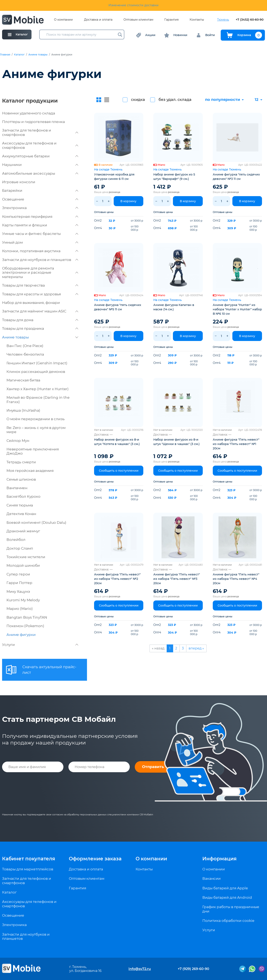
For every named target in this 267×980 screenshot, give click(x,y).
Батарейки (40, 190)
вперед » (196, 648)
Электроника (40, 208)
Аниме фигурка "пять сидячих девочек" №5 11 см (118, 307)
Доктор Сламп (20, 548)
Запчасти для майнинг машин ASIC (40, 311)
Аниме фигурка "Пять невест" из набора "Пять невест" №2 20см (117, 579)
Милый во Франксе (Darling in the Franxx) (38, 400)
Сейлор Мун (18, 441)
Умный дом (40, 242)
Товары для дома (40, 320)
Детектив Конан (21, 514)
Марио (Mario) (20, 609)
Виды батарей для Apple (225, 888)
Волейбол (16, 540)
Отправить (153, 767)
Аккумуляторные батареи (40, 156)
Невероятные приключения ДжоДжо (33, 451)
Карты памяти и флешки (40, 225)
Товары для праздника (40, 328)
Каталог (19, 55)
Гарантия (171, 20)
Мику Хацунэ (18, 592)
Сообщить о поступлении (119, 471)
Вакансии (212, 878)
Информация (219, 859)
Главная (5, 55)
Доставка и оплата (98, 20)
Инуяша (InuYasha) (23, 410)
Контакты (197, 20)
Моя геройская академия (30, 471)
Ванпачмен (17, 488)
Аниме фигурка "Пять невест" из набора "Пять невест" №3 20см (177, 579)
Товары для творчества (40, 285)
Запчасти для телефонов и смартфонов (40, 132)
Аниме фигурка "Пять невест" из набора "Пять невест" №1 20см (236, 444)
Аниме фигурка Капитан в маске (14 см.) (174, 307)
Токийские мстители (26, 557)
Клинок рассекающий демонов (36, 372)
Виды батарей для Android (227, 897)
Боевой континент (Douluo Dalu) (36, 523)
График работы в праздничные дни (231, 909)
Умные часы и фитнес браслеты (40, 234)
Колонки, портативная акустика (40, 251)
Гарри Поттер (19, 583)
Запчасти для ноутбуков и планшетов (40, 260)
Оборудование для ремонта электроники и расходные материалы (40, 273)
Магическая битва (23, 380)
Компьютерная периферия (40, 217)
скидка (138, 100)
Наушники (40, 165)
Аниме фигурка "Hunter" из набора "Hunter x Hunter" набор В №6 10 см (237, 309)
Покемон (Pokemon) (25, 626)
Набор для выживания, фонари (31, 303)
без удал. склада (175, 100)
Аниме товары (38, 55)
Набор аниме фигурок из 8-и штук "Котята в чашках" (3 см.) (117, 442)
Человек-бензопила (25, 354)
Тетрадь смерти (21, 462)
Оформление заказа (95, 859)
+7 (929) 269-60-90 (193, 969)
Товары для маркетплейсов (28, 869)
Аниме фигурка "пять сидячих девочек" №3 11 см (236, 177)
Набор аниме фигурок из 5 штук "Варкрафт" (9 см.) (174, 177)
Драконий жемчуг (23, 531)
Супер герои (18, 574)
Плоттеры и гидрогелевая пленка (33, 122)
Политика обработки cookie (228, 921)
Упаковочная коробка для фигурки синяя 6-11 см (114, 177)
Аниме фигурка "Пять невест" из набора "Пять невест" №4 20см (236, 579)
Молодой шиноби (23, 565)
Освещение (40, 199)
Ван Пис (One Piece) (25, 346)
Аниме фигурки (21, 635)
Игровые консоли (19, 182)
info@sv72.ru (140, 969)
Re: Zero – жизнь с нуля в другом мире (36, 430)
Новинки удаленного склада (29, 113)
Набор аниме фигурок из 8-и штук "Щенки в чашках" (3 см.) (176, 442)
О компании (63, 20)
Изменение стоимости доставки (133, 5)
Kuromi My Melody (23, 600)
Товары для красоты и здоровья (40, 294)
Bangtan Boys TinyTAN (27, 617)
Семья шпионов (21, 479)
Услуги (40, 645)
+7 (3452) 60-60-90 (250, 20)
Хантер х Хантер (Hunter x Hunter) (38, 389)
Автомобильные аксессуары (40, 173)
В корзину (128, 201)
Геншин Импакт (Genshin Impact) (37, 363)
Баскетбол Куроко (23, 496)
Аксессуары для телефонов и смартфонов (40, 145)
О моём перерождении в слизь (36, 419)
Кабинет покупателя (29, 859)
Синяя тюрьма (20, 505)
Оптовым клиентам (138, 20)
